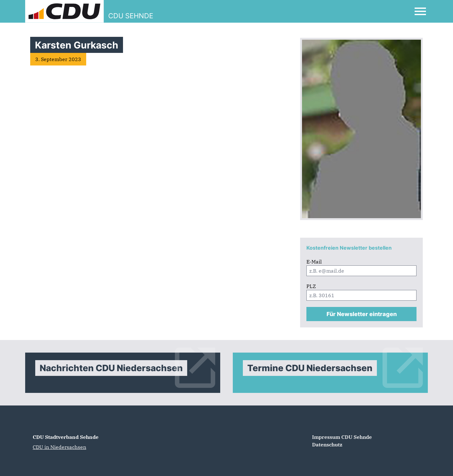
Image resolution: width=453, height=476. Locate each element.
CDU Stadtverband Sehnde (66, 437)
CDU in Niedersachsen (59, 447)
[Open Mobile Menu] (420, 11)
